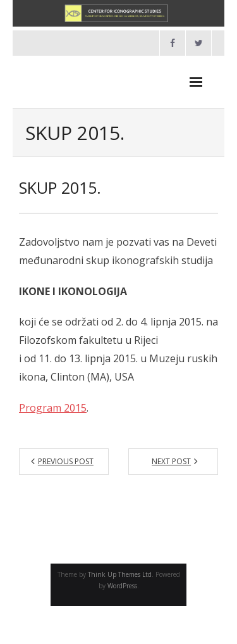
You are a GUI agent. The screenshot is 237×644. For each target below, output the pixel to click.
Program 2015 (53, 408)
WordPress (122, 586)
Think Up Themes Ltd (120, 574)
